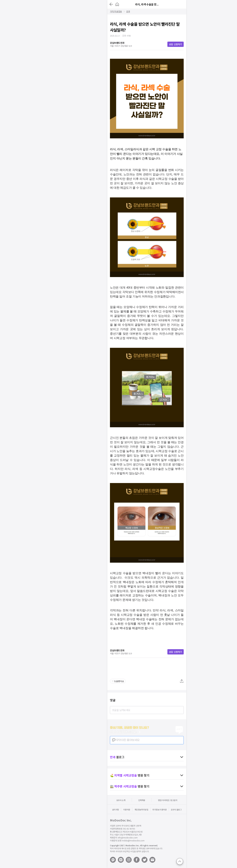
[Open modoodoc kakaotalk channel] (113, 860)
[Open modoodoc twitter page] (145, 860)
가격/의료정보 (116, 12)
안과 (128, 12)
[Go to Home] (117, 4)
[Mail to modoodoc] (152, 860)
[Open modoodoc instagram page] (129, 860)
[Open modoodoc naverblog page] (121, 860)
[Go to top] (180, 861)
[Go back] (111, 4)
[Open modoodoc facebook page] (137, 860)
